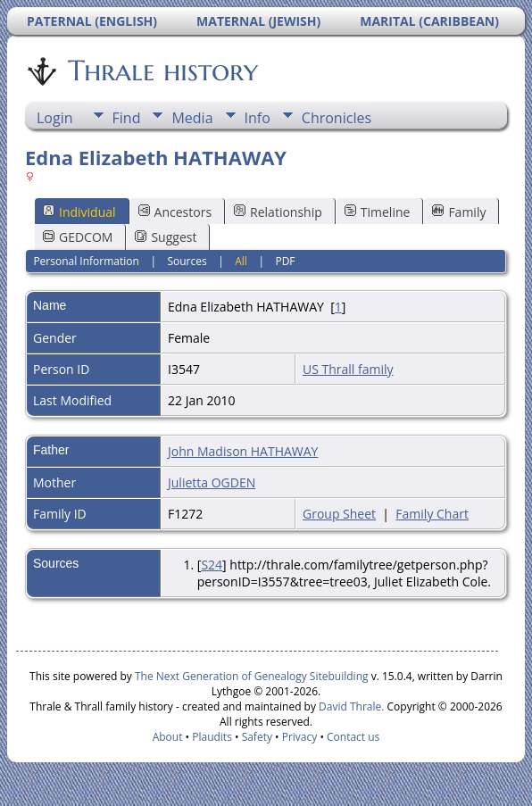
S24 (212, 565)
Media (192, 118)
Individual (79, 212)
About (168, 737)
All (241, 261)
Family (459, 212)
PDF (285, 261)
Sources (187, 261)
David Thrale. (350, 706)
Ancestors (175, 212)
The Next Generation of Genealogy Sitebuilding (252, 676)
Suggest (166, 237)
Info (258, 118)
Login (55, 118)
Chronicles (337, 118)
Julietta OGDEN (212, 482)
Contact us (353, 737)
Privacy (300, 737)
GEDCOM (78, 237)
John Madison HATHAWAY (243, 451)
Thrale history (162, 71)
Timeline (378, 212)
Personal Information (86, 261)
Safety (257, 737)
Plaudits (212, 737)
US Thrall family (348, 369)
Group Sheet (339, 514)
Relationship (278, 212)
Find (127, 118)
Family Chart (432, 514)
